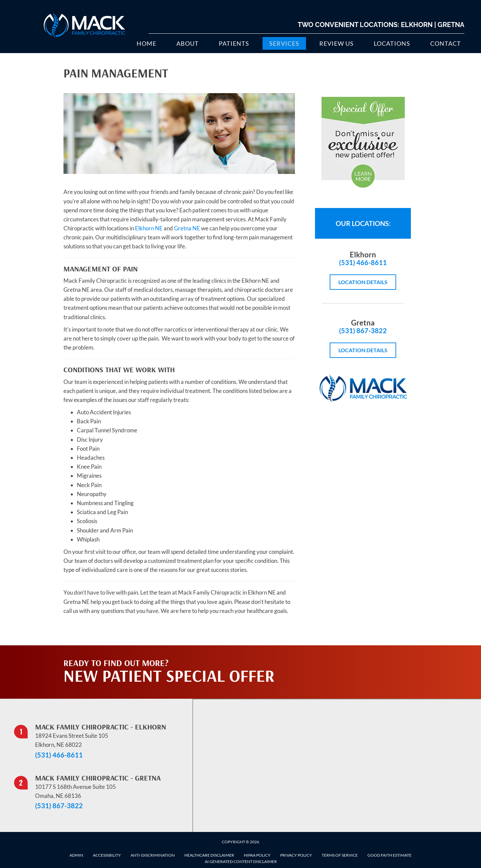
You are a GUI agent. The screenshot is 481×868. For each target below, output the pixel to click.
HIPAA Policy (257, 855)
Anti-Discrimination (153, 855)
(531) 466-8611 (363, 262)
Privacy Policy (296, 855)
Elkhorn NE (149, 228)
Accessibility (107, 855)
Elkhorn (417, 25)
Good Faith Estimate (389, 855)
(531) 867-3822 (363, 331)
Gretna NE (187, 228)
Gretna (451, 25)
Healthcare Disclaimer (209, 855)
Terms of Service (340, 855)
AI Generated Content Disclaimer (241, 861)
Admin (76, 855)
